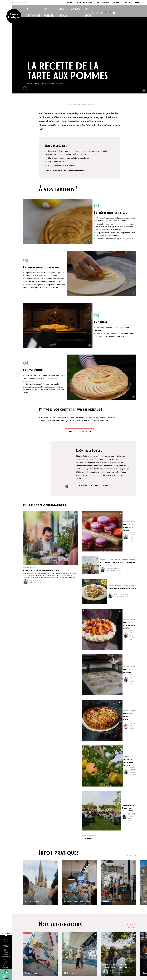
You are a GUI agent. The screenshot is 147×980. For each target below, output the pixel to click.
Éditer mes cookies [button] (97, 977)
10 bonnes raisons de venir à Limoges (115, 766)
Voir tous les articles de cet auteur (51, 829)
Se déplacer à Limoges (35, 702)
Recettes (51, 798)
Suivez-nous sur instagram (80, 392)
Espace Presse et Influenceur (93, 964)
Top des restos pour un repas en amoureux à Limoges (46, 532)
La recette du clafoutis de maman (114, 581)
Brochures (86, 943)
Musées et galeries (72, 773)
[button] (4, 977)
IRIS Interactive (120, 977)
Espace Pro (86, 958)
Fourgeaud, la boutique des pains (58, 154)
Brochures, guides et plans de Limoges (77, 700)
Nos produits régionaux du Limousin (116, 601)
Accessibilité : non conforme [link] (81, 977)
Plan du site (38, 977)
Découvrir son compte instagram (94, 447)
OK (133, 955)
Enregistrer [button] (61, 842)
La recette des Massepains (111, 560)
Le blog (37, 83)
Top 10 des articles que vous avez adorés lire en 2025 (118, 499)
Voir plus (89, 639)
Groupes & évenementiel (92, 953)
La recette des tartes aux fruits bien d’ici (117, 540)
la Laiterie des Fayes (82, 158)
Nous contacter (110, 702)
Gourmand (43, 798)
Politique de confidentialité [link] (63, 977)
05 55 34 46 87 (32, 951)
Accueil (30, 83)
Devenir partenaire (89, 948)
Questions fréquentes (91, 937)
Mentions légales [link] (48, 977)
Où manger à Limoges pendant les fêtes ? (118, 519)
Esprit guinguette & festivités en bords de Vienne (117, 622)
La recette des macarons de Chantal (116, 479)
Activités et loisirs (33, 773)
